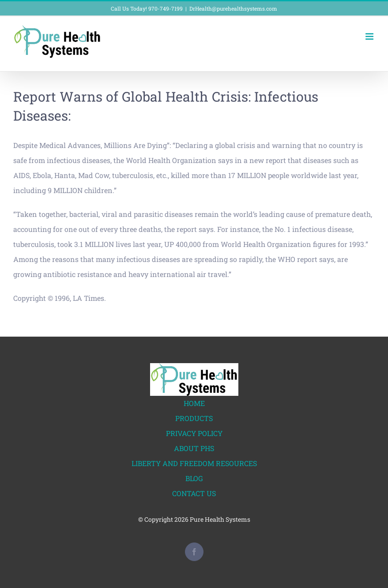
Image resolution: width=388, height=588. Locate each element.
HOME (194, 403)
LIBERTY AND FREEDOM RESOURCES (194, 463)
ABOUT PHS (194, 448)
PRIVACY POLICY (194, 433)
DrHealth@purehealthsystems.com (233, 8)
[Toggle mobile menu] (370, 36)
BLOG (194, 478)
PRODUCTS (194, 418)
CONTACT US (194, 493)
